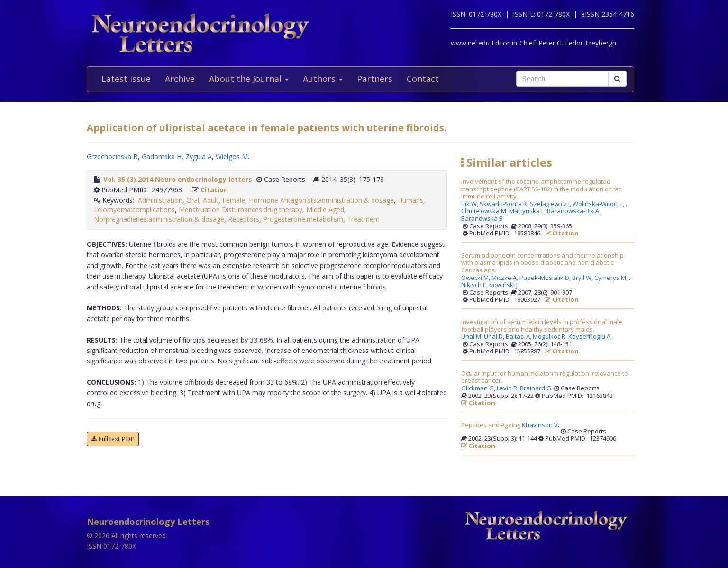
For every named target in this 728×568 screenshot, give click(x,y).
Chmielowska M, (485, 211)
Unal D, (495, 337)
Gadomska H (162, 157)
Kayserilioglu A (589, 337)
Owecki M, (476, 278)
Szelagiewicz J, (551, 204)
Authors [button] (323, 79)
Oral (193, 200)
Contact (423, 79)
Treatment (364, 219)
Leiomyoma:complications (134, 210)
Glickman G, (479, 388)
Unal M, (473, 337)
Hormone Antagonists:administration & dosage (321, 200)
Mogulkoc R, (551, 337)
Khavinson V (540, 425)
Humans (410, 200)
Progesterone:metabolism (303, 219)
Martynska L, (528, 211)
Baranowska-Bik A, (574, 211)
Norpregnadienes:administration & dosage (159, 219)
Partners (375, 79)
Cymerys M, (612, 278)
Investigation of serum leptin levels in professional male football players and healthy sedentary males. (542, 326)
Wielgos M (232, 157)
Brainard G (536, 388)
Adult (211, 200)
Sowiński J (503, 285)
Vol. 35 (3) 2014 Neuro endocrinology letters (178, 179)
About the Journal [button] (249, 79)
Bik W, (470, 204)
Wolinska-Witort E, (599, 204)
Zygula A (199, 157)
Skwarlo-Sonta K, (505, 204)
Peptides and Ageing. (491, 425)
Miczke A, (505, 278)
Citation (214, 190)
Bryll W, (583, 278)
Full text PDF (113, 439)
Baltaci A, (519, 337)
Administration (160, 200)
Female (234, 200)
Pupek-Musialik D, (546, 278)
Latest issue (126, 79)
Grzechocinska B (112, 157)
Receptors (244, 219)
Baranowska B (482, 219)
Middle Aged (325, 210)
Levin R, (508, 388)
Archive (180, 79)
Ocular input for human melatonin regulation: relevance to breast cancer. (545, 377)
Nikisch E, (475, 285)
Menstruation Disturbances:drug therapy (241, 210)
